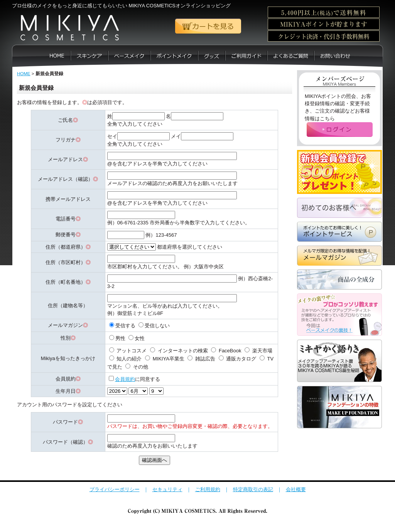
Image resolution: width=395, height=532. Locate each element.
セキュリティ (167, 489)
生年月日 (66, 391)
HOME (24, 74)
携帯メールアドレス (68, 199)
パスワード (65, 422)
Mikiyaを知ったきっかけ (68, 358)
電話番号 (66, 219)
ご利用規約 (208, 489)
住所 (51, 247)
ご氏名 (65, 120)
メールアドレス (65, 159)
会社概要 (296, 489)
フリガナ (66, 140)
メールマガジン (65, 325)
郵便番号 (66, 235)
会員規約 (125, 379)
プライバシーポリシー (115, 489)
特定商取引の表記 (253, 489)
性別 (66, 338)
